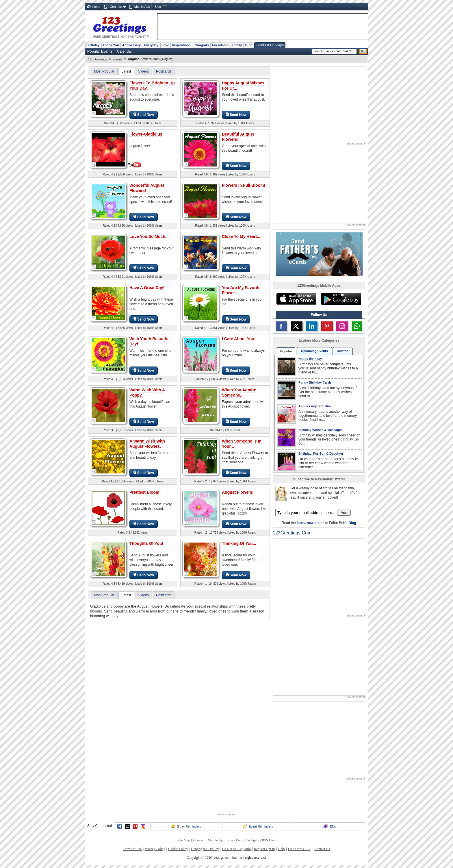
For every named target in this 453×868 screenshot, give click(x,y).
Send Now (144, 115)
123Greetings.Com (292, 533)
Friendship (220, 45)
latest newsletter (310, 523)
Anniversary (132, 45)
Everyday (151, 45)
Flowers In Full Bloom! (244, 185)
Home (96, 7)
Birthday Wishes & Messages (321, 430)
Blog (158, 7)
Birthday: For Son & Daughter (321, 454)
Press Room (236, 840)
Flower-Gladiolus (146, 134)
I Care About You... (240, 339)
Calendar (125, 51)
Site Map (184, 840)
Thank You (111, 45)
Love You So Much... (149, 236)
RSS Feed (269, 840)
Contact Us (322, 849)
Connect (116, 7)
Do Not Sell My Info (236, 849)
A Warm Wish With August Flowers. (147, 444)
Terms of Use (132, 849)
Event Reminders (258, 826)
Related (343, 351)
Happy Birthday (310, 359)
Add (344, 513)
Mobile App (142, 7)
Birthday (93, 45)
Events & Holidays (270, 45)
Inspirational (182, 45)
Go (363, 51)
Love (165, 45)
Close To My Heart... (241, 236)
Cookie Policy (178, 849)
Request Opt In (264, 849)
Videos (143, 71)
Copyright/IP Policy (205, 849)
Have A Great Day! (147, 288)
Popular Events (100, 51)
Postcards (164, 71)
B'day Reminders (186, 826)
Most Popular (104, 71)
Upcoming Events (314, 351)
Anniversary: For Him (315, 406)
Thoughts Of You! (146, 543)
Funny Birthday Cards (315, 382)
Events (118, 59)
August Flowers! (238, 492)
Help (281, 849)
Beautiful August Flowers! (238, 137)
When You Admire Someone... (239, 393)
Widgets (253, 840)
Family (237, 45)
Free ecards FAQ (299, 849)
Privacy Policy (155, 849)
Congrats (202, 45)
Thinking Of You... (239, 543)
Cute (249, 45)
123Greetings (98, 59)
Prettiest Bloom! (145, 492)
